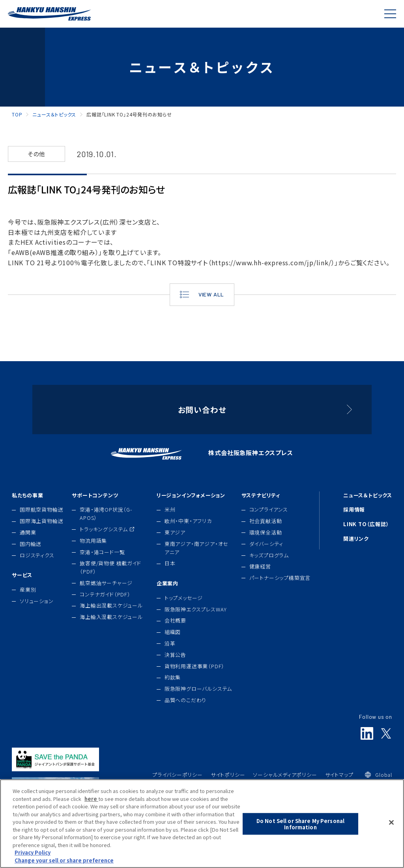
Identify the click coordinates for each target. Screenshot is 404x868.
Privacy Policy (33, 860)
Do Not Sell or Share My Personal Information (300, 832)
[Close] (391, 831)
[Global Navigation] (390, 14)
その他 (36, 154)
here (91, 806)
